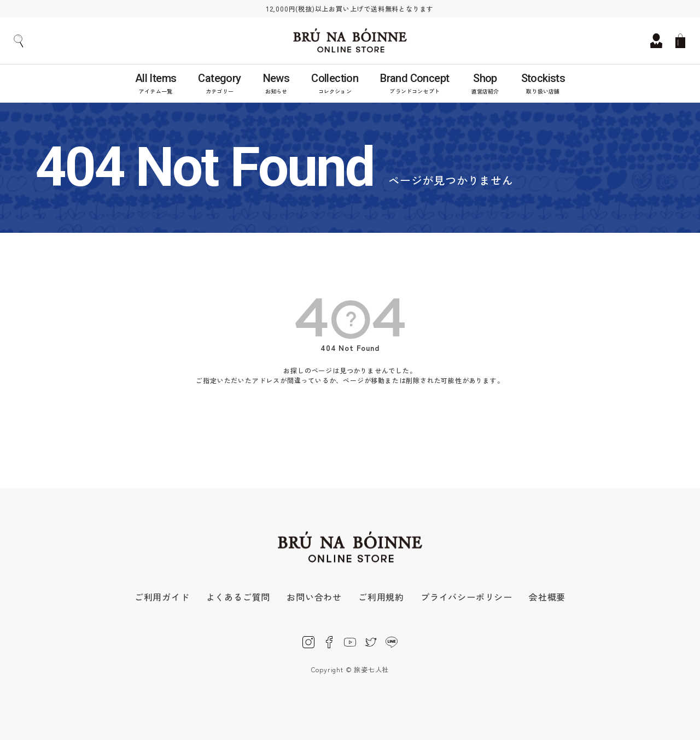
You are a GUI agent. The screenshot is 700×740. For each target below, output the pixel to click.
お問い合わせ (314, 597)
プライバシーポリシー (466, 597)
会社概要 (547, 597)
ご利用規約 (381, 597)
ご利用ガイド (162, 597)
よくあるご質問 (238, 597)
